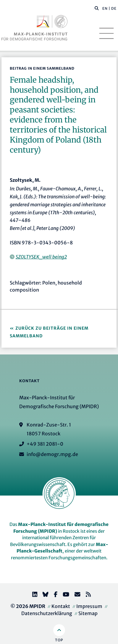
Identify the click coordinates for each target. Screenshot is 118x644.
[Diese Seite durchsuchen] (94, 9)
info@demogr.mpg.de (52, 454)
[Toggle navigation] (106, 33)
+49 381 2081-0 (45, 444)
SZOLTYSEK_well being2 (41, 257)
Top (59, 640)
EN (105, 8)
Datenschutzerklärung (47, 613)
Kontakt (61, 606)
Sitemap (88, 613)
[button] (97, 8)
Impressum (89, 606)
